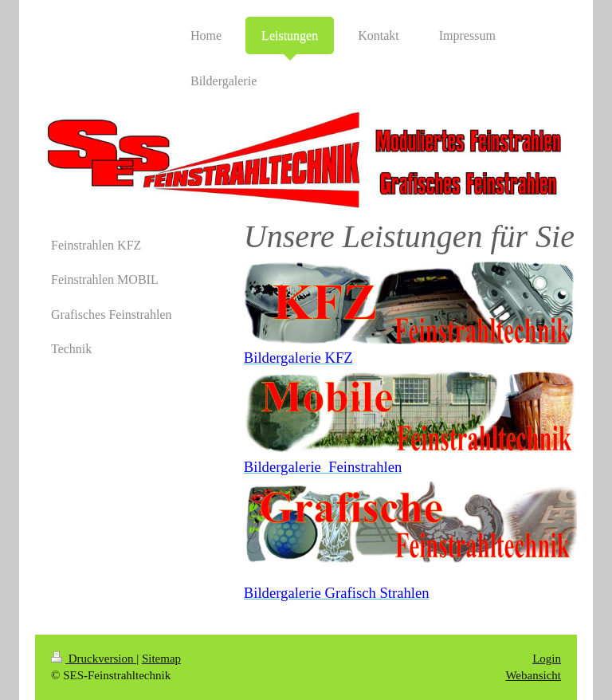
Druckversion (94, 659)
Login (547, 659)
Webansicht (533, 675)
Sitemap (161, 659)
